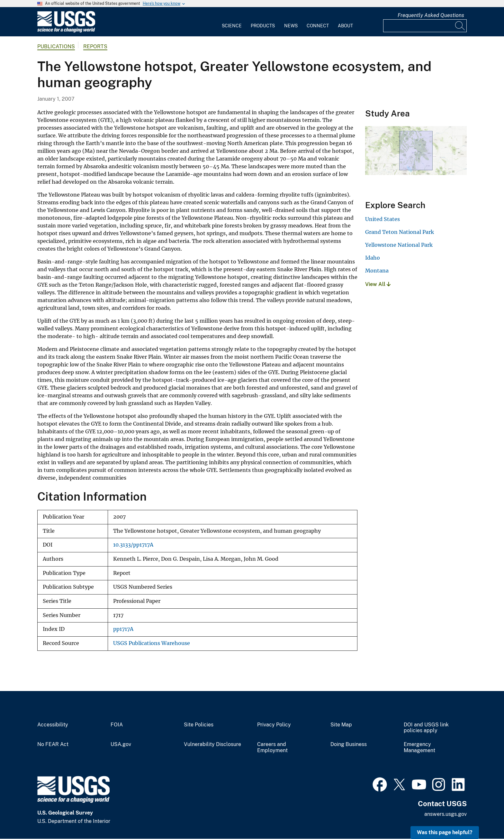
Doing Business (349, 744)
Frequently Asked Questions (431, 15)
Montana (377, 271)
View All (378, 284)
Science (232, 26)
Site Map (341, 725)
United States (382, 219)
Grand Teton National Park (400, 232)
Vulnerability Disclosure (212, 744)
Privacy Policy (274, 725)
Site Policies (199, 725)
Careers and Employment (272, 747)
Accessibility (53, 725)
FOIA (117, 725)
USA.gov (121, 744)
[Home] (66, 31)
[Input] (425, 26)
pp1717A (123, 629)
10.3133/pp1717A (133, 545)
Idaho (373, 258)
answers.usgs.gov (446, 814)
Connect (318, 26)
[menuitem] (232, 22)
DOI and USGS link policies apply (426, 728)
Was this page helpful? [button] (445, 832)
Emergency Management (419, 747)
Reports (95, 46)
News (291, 26)
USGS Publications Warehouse (152, 643)
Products (263, 26)
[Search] (460, 26)
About (345, 26)
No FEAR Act (53, 744)
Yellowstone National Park (399, 245)
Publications (56, 46)
